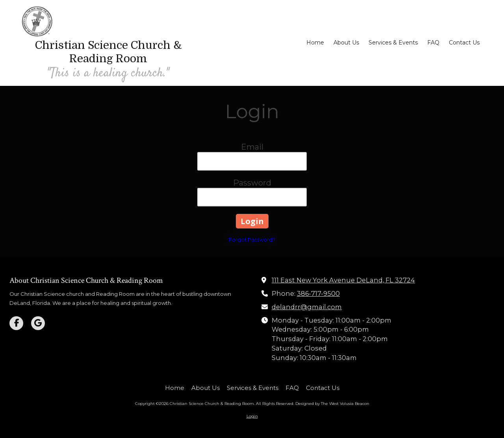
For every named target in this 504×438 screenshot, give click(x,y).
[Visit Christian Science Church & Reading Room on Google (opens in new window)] (38, 323)
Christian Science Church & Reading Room (108, 52)
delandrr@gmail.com (307, 307)
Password (252, 183)
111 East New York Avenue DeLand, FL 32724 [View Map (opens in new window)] (343, 280)
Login (252, 416)
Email (252, 147)
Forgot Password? (252, 239)
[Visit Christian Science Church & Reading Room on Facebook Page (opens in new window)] (16, 323)
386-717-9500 (318, 293)
